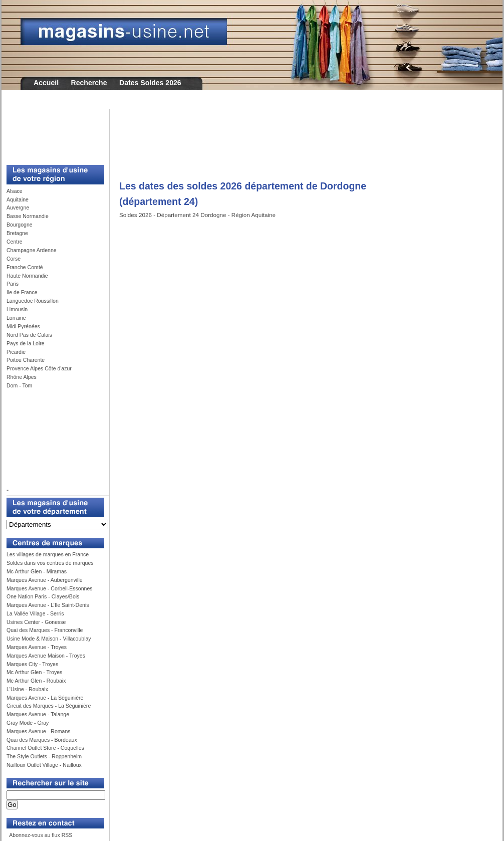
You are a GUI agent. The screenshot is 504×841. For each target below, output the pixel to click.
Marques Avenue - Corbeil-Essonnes (50, 588)
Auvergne (18, 207)
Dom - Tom (19, 385)
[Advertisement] (52, 131)
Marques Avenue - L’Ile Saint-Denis (48, 605)
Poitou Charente (26, 360)
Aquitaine (18, 199)
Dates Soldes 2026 (150, 83)
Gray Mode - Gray (28, 723)
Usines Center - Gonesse (36, 622)
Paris (13, 284)
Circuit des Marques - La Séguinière (49, 706)
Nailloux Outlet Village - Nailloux (44, 765)
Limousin (17, 309)
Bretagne (17, 233)
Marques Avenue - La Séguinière (45, 698)
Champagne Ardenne (32, 250)
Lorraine (16, 318)
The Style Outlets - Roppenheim (44, 756)
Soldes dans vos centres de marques (50, 563)
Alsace (15, 191)
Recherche (89, 83)
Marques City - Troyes (32, 664)
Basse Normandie (28, 216)
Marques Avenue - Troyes (37, 647)
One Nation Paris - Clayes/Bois (43, 596)
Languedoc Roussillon (33, 301)
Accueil (46, 83)
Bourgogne (20, 225)
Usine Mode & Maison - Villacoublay (49, 639)
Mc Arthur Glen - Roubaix (36, 681)
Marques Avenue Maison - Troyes (46, 656)
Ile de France (22, 292)
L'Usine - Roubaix (27, 689)
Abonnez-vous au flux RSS (40, 835)
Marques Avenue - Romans (39, 731)
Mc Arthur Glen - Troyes (34, 672)
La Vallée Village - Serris (35, 613)
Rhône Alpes (22, 377)
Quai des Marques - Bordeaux (42, 740)
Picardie (16, 352)
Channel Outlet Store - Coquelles (45, 748)
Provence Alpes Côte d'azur (39, 368)
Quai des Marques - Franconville (45, 630)
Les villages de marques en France (48, 554)
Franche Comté (25, 267)
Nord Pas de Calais (29, 335)
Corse (14, 259)
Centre (15, 242)
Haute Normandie (27, 276)
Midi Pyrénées (23, 326)
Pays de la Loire (26, 343)
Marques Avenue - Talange (38, 714)
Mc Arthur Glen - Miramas (37, 571)
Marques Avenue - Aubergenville (45, 580)
